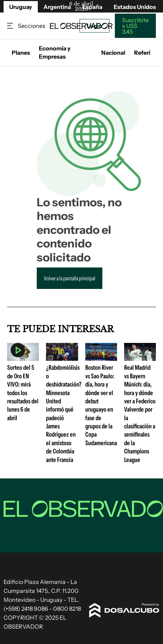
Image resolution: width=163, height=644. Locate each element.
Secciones (11, 26)
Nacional (113, 53)
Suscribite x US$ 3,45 (135, 26)
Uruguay (21, 7)
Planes (21, 53)
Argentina (57, 7)
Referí (142, 53)
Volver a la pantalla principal (70, 278)
